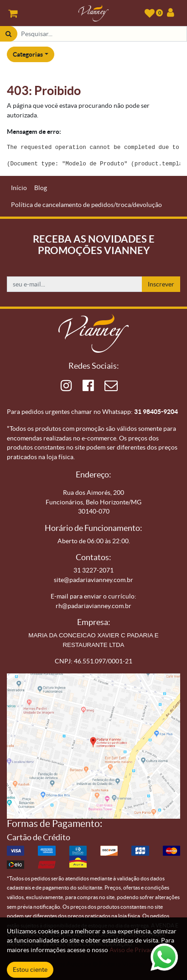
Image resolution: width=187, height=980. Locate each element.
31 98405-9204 (156, 412)
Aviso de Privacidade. (140, 950)
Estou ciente (30, 969)
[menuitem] (19, 188)
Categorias (28, 54)
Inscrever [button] (161, 284)
